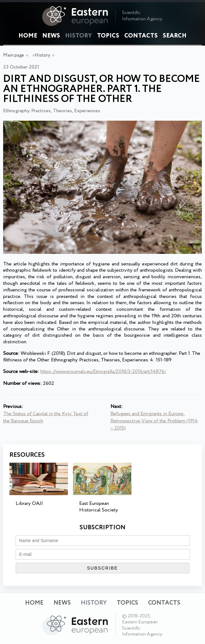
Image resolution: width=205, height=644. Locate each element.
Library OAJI (29, 503)
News (51, 36)
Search (175, 36)
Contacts (141, 36)
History (79, 36)
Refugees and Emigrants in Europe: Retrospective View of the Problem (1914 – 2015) (154, 421)
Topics (108, 36)
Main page (14, 55)
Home (28, 36)
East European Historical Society (99, 507)
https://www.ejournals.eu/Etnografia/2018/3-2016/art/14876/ (103, 372)
